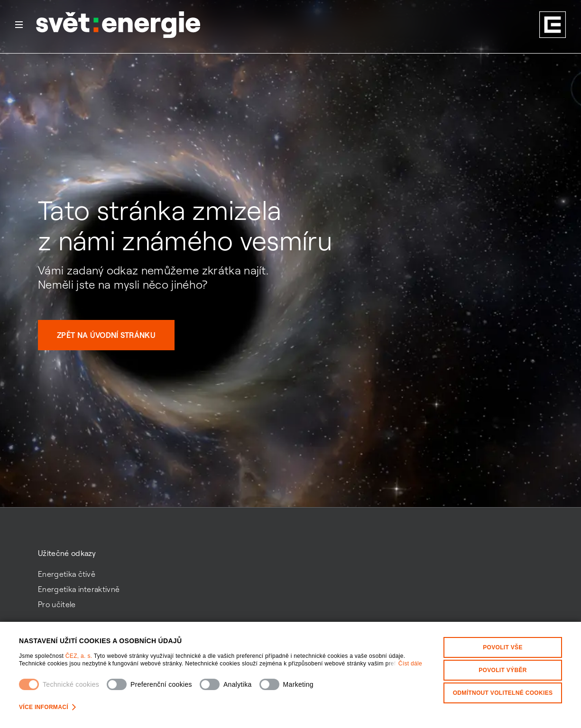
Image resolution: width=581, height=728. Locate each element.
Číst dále (410, 664)
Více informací (47, 707)
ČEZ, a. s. (80, 656)
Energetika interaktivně (79, 589)
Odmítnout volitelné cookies (503, 693)
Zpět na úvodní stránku (106, 335)
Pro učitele (57, 604)
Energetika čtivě (67, 574)
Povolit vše (503, 647)
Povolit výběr (503, 670)
